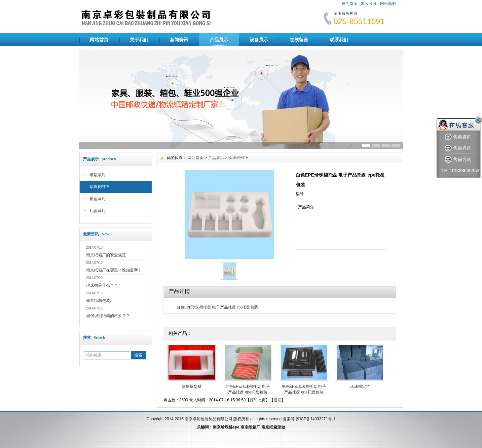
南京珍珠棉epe (226, 427)
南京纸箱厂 (250, 427)
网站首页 (99, 40)
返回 (278, 400)
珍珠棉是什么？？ (102, 285)
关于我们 (139, 40)
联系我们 (339, 40)
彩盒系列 (97, 199)
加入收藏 (369, 4)
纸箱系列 (97, 175)
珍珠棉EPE (99, 187)
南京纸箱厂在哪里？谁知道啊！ (114, 270)
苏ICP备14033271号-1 (315, 419)
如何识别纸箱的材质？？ (108, 316)
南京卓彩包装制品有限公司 (208, 419)
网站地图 (388, 4)
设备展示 (259, 40)
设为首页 (350, 4)
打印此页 (258, 400)
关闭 (478, 120)
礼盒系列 (97, 211)
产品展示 (219, 40)
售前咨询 (458, 137)
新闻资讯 (179, 40)
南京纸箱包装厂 (100, 301)
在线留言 (299, 40)
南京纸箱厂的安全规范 (106, 255)
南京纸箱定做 (273, 427)
